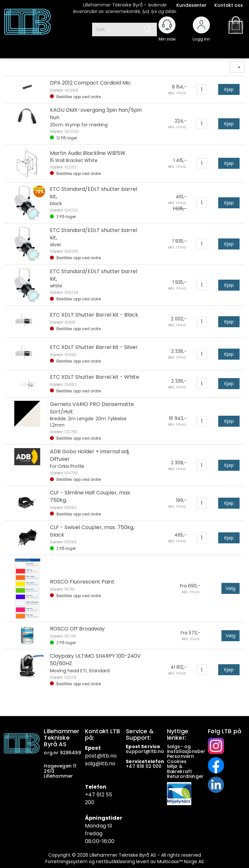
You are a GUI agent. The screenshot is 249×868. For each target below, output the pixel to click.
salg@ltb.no (100, 764)
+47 (131, 766)
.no (113, 756)
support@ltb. (142, 751)
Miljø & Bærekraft (179, 769)
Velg (231, 588)
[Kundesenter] (167, 25)
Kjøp (229, 89)
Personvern (181, 756)
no (161, 751)
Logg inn (201, 36)
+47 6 (92, 795)
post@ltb (97, 756)
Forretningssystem (66, 862)
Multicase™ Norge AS (181, 862)
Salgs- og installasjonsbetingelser (197, 749)
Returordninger (186, 776)
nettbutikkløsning (115, 862)
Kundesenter (191, 5)
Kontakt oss (229, 5)
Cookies (177, 761)
